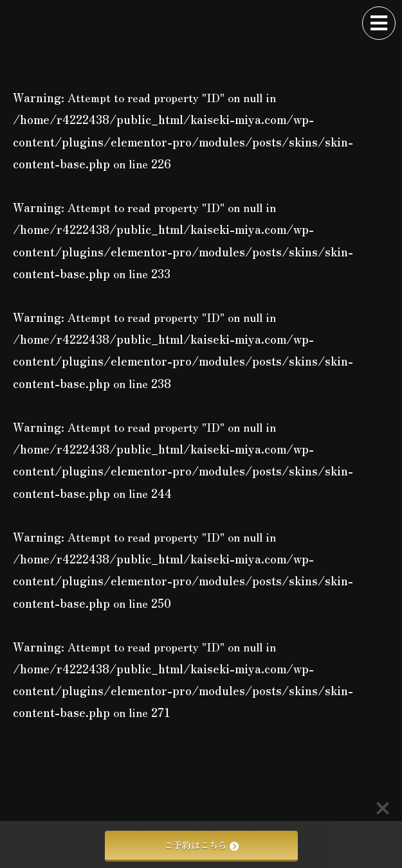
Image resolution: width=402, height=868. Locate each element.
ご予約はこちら (201, 845)
